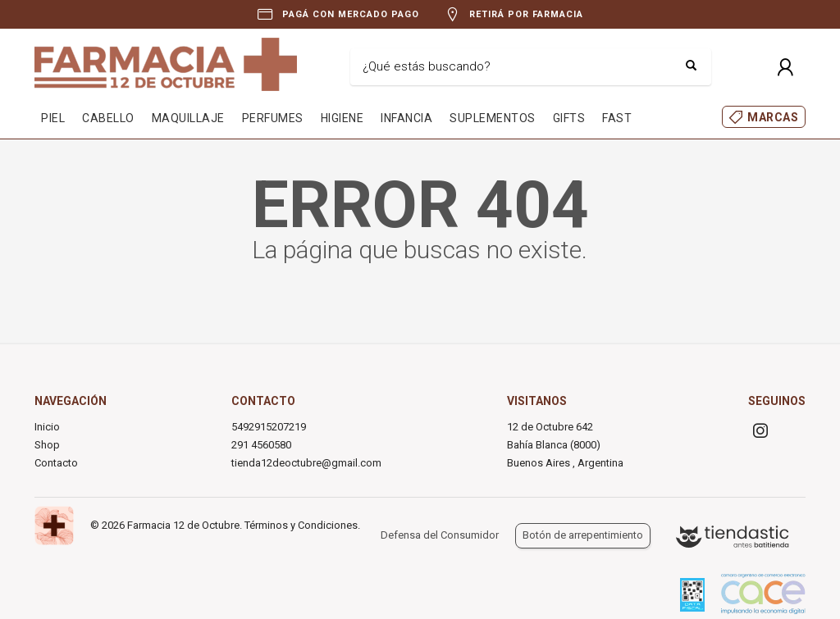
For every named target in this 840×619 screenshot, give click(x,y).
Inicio (47, 427)
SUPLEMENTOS (493, 118)
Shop (47, 445)
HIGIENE (342, 118)
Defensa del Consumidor (440, 535)
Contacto (56, 463)
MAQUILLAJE (188, 118)
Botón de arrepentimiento (583, 535)
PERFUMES (273, 118)
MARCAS (773, 117)
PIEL (53, 118)
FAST (617, 118)
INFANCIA (406, 118)
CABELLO (108, 118)
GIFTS (569, 118)
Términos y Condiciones (301, 525)
